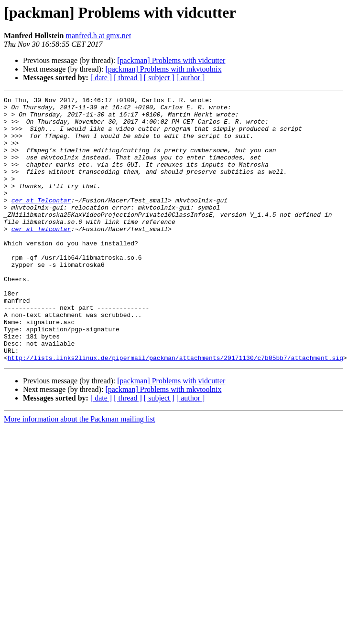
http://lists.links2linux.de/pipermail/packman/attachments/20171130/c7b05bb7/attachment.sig (175, 411)
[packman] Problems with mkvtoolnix (163, 69)
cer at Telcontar (41, 222)
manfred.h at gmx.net (98, 36)
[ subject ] (159, 78)
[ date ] (101, 78)
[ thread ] (128, 78)
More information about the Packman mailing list (79, 472)
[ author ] (191, 78)
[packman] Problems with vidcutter (171, 60)
